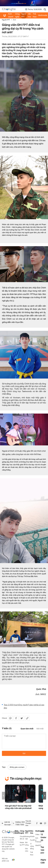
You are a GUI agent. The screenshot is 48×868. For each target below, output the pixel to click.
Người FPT (24, 15)
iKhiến (32, 836)
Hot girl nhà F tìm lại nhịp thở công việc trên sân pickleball (18, 807)
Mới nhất (40, 729)
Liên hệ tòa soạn (6, 823)
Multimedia (38, 831)
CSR (43, 863)
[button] (45, 796)
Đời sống (27, 844)
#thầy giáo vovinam (17, 767)
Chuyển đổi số (22, 838)
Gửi (24, 753)
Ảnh (14, 20)
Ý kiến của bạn (24, 741)
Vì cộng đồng (32, 846)
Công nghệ (17, 15)
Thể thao (35, 15)
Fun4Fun (33, 840)
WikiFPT (38, 845)
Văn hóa (29, 15)
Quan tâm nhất (27, 729)
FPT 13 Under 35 (43, 836)
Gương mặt (27, 838)
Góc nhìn (27, 850)
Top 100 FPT (42, 850)
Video (37, 834)
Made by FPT (22, 844)
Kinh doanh (11, 15)
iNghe (43, 860)
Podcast (38, 842)
